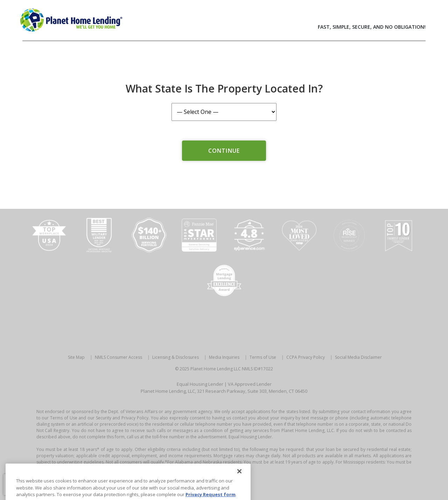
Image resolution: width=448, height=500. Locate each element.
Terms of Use (263, 357)
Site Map (76, 357)
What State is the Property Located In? (224, 88)
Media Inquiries (224, 357)
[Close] (239, 481)
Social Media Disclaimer (358, 357)
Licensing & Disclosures (176, 357)
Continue (224, 151)
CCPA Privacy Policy (306, 357)
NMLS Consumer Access (118, 357)
